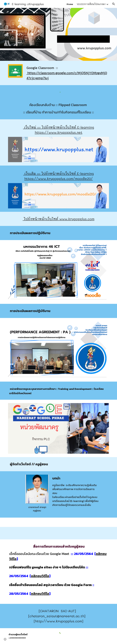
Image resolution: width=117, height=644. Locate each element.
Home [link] (70, 4)
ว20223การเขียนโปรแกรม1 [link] (91, 4)
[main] (67, 73)
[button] (114, 4)
